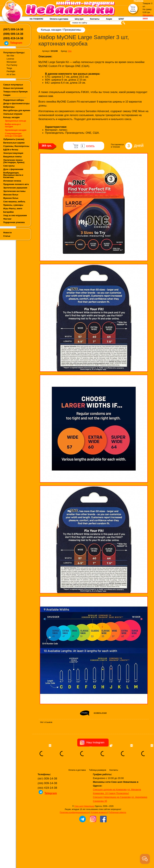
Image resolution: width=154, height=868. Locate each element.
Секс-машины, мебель (14, 202)
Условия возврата (99, 812)
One (70, 51)
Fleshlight (11, 71)
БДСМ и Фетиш (11, 150)
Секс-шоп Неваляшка (84, 806)
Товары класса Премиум (15, 92)
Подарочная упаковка (14, 222)
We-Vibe (10, 56)
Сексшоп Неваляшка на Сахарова (112, 797)
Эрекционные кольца (15, 121)
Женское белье (11, 195)
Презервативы (72, 30)
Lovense (10, 59)
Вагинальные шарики (14, 143)
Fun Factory (12, 65)
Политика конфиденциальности (74, 812)
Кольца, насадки (11, 117)
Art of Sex (11, 75)
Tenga (9, 68)
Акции (109, 19)
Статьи (7, 236)
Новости (7, 233)
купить (90, 146)
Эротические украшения (15, 188)
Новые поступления (13, 88)
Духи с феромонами (13, 169)
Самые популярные (13, 85)
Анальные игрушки (13, 114)
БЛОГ (121, 19)
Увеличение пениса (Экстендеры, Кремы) (14, 161)
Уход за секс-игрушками (15, 215)
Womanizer (12, 62)
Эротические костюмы (14, 191)
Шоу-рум (79, 19)
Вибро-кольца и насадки (13, 125)
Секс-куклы (9, 166)
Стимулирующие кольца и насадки (14, 135)
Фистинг (7, 219)
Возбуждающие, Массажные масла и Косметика (13, 175)
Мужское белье (11, 198)
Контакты (95, 19)
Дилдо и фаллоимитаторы (16, 104)
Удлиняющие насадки (16, 130)
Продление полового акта (16, 184)
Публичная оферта (117, 812)
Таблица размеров (98, 770)
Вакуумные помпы (13, 157)
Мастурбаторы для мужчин (17, 110)
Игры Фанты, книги (13, 209)
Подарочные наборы (14, 100)
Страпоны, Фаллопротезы (16, 146)
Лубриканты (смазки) (14, 139)
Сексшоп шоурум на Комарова (110, 790)
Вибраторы (9, 107)
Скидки (7, 95)
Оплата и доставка (59, 19)
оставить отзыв (100, 713)
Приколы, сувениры (13, 205)
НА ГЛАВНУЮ (36, 19)
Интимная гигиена (12, 181)
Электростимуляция (13, 153)
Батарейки (9, 212)
